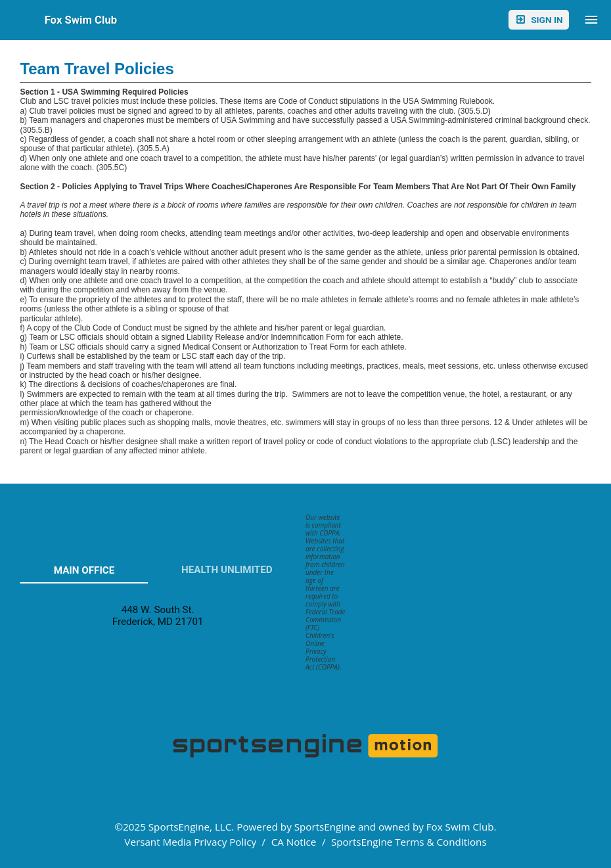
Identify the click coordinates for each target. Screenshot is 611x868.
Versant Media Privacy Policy (190, 842)
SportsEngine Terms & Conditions (409, 842)
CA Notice (294, 842)
